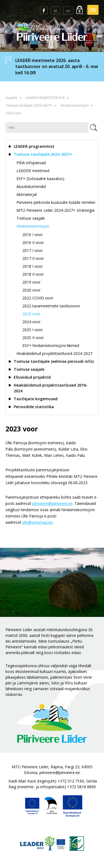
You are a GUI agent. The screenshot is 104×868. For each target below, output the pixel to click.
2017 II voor (33, 258)
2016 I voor (33, 235)
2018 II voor (33, 274)
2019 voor (31, 282)
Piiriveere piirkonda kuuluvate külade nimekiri (56, 202)
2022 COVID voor (38, 298)
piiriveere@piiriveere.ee (52, 503)
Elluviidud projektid (32, 377)
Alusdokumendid (31, 186)
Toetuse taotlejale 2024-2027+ (29, 105)
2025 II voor (33, 338)
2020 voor (31, 290)
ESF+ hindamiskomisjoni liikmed (51, 345)
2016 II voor (33, 242)
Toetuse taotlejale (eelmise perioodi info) (54, 361)
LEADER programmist (34, 146)
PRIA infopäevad (31, 163)
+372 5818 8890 (81, 787)
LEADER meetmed (33, 171)
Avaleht (11, 98)
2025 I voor (33, 330)
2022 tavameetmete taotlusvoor (51, 306)
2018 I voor (33, 266)
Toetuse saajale (31, 218)
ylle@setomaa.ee (37, 522)
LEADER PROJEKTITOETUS (45, 98)
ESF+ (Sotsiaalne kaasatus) (40, 179)
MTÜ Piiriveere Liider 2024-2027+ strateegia (55, 210)
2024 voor (31, 322)
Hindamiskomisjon (74, 105)
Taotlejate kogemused (36, 399)
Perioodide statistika (34, 407)
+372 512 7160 (71, 781)
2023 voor (13, 113)
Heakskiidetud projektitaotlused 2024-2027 (54, 353)
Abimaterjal (27, 194)
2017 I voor (33, 250)
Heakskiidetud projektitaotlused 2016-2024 (51, 388)
